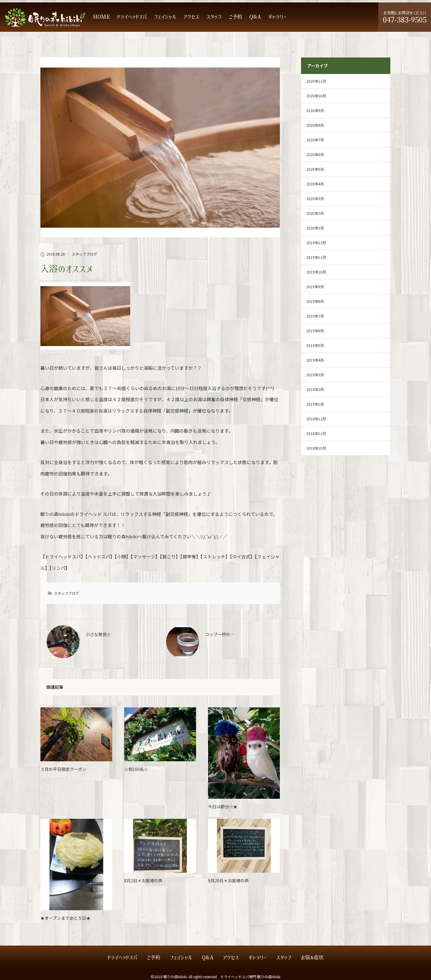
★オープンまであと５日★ (65, 918)
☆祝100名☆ (136, 769)
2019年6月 (315, 331)
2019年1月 (315, 404)
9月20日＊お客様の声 (228, 881)
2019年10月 (316, 272)
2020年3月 (315, 198)
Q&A (255, 17)
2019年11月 (316, 257)
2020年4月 (315, 184)
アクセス (191, 17)
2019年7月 (315, 316)
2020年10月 (316, 96)
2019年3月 (315, 375)
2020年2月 (315, 213)
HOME (101, 17)
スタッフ (214, 17)
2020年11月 (316, 81)
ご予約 (235, 17)
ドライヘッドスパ (132, 17)
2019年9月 (315, 287)
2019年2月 (315, 389)
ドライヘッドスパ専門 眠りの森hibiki (250, 977)
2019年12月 (316, 243)
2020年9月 (315, 110)
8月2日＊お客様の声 (143, 881)
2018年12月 (316, 419)
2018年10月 (316, 448)
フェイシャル (165, 17)
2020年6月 (315, 154)
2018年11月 (316, 433)
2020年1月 (315, 228)
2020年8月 (315, 125)
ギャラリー (277, 17)
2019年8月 (315, 301)
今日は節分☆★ (223, 807)
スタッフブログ (84, 254)
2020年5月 (315, 169)
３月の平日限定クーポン (63, 769)
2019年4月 (315, 360)
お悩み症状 (312, 958)
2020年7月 (315, 140)
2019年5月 (315, 345)
